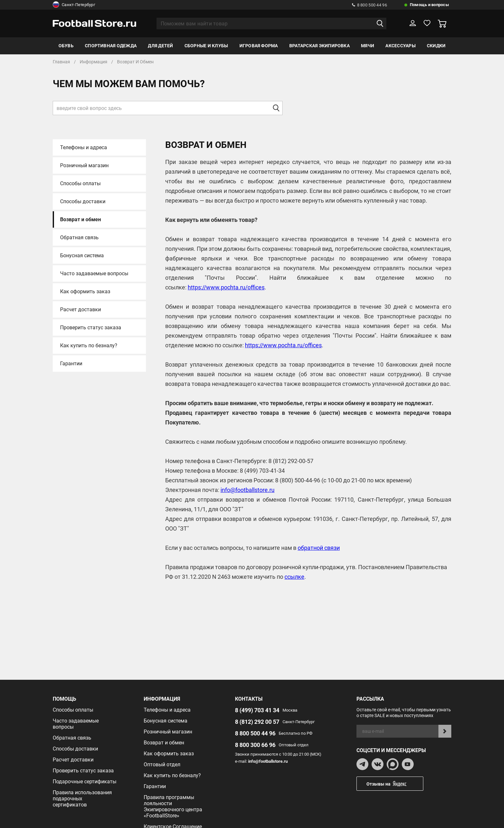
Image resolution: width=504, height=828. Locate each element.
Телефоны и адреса (84, 147)
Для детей (160, 46)
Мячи (368, 46)
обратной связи (319, 548)
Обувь (66, 46)
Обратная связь (79, 237)
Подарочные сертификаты (85, 782)
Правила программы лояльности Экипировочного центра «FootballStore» (173, 806)
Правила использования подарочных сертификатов (82, 799)
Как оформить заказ (85, 291)
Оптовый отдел (162, 764)
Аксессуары (400, 46)
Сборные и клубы (206, 46)
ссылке (294, 577)
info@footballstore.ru (248, 490)
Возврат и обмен (81, 219)
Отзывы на (395, 784)
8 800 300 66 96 (255, 745)
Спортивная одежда (111, 46)
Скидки (436, 46)
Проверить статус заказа (91, 328)
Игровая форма (259, 46)
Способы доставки (83, 201)
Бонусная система (82, 255)
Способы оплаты (80, 183)
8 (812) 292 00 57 (257, 722)
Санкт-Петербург (74, 5)
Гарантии (71, 364)
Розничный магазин (84, 165)
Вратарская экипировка (319, 46)
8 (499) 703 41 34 (257, 710)
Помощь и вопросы (429, 5)
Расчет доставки (81, 309)
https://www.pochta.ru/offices (226, 287)
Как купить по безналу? (89, 346)
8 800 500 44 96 (369, 5)
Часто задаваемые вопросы (94, 273)
